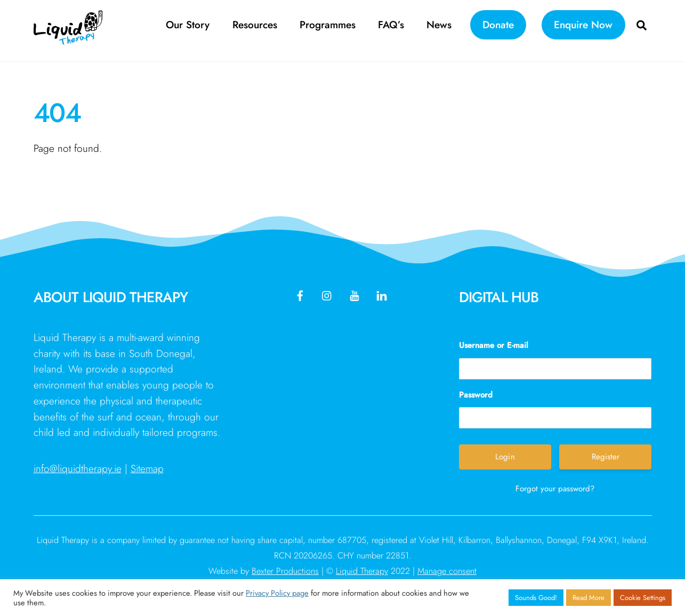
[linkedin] (382, 294)
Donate (498, 25)
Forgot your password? (555, 489)
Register (606, 457)
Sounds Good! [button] (536, 598)
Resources (255, 25)
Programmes (328, 25)
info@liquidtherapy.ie (78, 468)
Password (476, 395)
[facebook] (300, 294)
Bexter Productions (285, 571)
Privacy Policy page (277, 593)
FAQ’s (391, 25)
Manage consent (447, 571)
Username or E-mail (494, 345)
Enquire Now (583, 25)
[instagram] (327, 294)
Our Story (188, 25)
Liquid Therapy (362, 571)
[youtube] (354, 294)
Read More (589, 598)
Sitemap (147, 468)
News (439, 25)
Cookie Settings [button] (643, 598)
